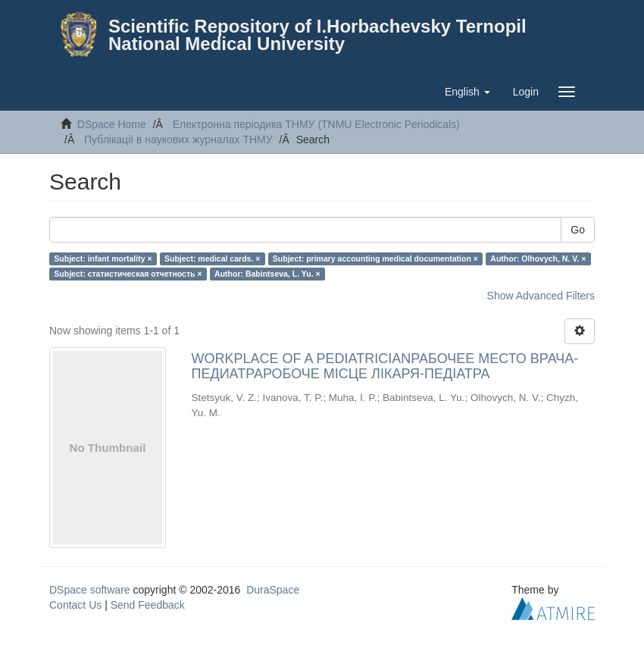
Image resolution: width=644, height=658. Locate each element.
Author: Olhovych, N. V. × (538, 258)
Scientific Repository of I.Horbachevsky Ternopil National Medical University (317, 35)
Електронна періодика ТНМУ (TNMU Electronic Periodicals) (316, 124)
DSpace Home (112, 124)
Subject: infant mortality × (103, 258)
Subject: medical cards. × (212, 258)
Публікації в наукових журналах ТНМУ (178, 139)
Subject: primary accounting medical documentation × (375, 258)
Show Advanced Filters (541, 296)
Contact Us (75, 605)
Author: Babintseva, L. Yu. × (267, 274)
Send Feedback (148, 605)
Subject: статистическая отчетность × (128, 274)
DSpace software (90, 590)
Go (578, 230)
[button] (467, 92)
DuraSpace (273, 590)
